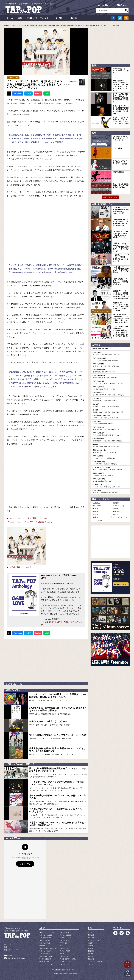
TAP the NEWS (111, 394)
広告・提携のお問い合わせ (17, 958)
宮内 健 (96, 514)
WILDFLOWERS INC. (61, 970)
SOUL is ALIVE (111, 474)
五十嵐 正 (97, 503)
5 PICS (111, 411)
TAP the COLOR (111, 371)
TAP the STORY (111, 388)
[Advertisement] (46, 660)
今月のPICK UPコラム (101, 349)
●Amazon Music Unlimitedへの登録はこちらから (27, 518)
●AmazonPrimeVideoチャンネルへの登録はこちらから (29, 522)
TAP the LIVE (111, 457)
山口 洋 (115, 514)
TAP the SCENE (111, 365)
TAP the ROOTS (111, 377)
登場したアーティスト (38, 18)
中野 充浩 (116, 511)
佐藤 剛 (67, 85)
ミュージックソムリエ (111, 486)
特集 (20, 18)
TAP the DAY (111, 423)
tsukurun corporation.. (73, 974)
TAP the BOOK (111, 440)
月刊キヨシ (111, 400)
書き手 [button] (74, 18)
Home (6, 26)
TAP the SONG (16, 26)
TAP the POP (98, 520)
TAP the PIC (111, 492)
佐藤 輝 (115, 509)
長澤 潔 (96, 511)
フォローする (25, 864)
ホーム (10, 18)
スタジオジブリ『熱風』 (111, 469)
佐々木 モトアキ (118, 506)
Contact (124, 5)
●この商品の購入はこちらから (19, 567)
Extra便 (111, 405)
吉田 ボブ (97, 517)
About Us (103, 5)
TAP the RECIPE (111, 480)
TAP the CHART (111, 428)
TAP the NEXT (111, 354)
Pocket (38, 93)
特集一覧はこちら (110, 197)
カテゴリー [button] (59, 18)
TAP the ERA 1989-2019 (111, 417)
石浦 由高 (116, 503)
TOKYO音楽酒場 (111, 463)
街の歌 (111, 446)
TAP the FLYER (111, 434)
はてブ (28, 93)
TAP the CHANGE (111, 359)
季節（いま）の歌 (111, 451)
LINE (47, 93)
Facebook (18, 93)
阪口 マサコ (97, 506)
